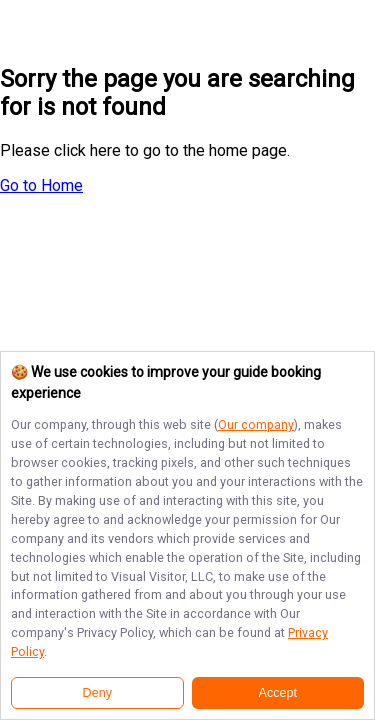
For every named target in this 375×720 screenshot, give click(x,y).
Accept (278, 693)
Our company (256, 424)
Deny (97, 693)
